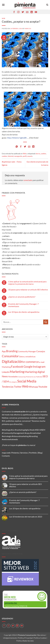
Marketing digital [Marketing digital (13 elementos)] (35, 372)
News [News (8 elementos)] (5, 376)
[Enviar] (46, 322)
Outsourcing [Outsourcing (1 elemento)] (22, 377)
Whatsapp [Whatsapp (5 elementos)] (33, 387)
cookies (4, 156)
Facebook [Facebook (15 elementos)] (17, 367)
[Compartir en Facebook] (21, 147)
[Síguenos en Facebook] (14, 12)
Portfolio (33, 453)
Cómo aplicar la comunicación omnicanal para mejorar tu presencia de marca (27, 283)
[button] (3, 5)
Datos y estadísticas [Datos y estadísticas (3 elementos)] (27, 356)
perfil (25, 156)
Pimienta (15, 453)
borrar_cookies (41, 154)
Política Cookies (40, 638)
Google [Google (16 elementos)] (28, 367)
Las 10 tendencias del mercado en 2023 (26, 517)
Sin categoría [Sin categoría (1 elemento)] (13, 382)
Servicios (24, 453)
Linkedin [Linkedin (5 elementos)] (6, 372)
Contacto (6, 456)
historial (11, 156)
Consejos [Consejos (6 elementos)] (41, 351)
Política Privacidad (25, 638)
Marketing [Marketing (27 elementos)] (17, 372)
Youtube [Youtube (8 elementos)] (43, 387)
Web (3, 18)
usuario (30, 156)
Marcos (28, 29)
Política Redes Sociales (25, 641)
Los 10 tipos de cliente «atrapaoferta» (24, 312)
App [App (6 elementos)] (4, 351)
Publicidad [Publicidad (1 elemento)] (39, 377)
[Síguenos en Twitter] (23, 12)
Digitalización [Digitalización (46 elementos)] (12, 361)
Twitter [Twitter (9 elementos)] (18, 387)
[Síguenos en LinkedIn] (32, 12)
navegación (18, 156)
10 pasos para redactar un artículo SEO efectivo (28, 290)
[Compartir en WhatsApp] (17, 147)
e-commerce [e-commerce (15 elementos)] (31, 362)
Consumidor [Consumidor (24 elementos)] (10, 356)
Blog (40, 453)
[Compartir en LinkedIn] (33, 147)
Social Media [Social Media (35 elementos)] (27, 381)
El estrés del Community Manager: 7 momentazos (23, 305)
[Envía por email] (29, 147)
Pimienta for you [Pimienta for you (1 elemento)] (31, 377)
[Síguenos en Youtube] (36, 12)
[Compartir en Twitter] (25, 147)
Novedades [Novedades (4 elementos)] (13, 376)
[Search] (47, 5)
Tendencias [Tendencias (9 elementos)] (8, 387)
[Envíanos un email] (27, 12)
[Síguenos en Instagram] (18, 12)
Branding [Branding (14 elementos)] (12, 351)
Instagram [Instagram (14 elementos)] (39, 367)
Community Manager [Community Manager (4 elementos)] (27, 351)
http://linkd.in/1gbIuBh (17, 138)
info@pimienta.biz (10, 638)
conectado (28, 180)
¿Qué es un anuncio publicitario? (22, 297)
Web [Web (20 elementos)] (25, 386)
